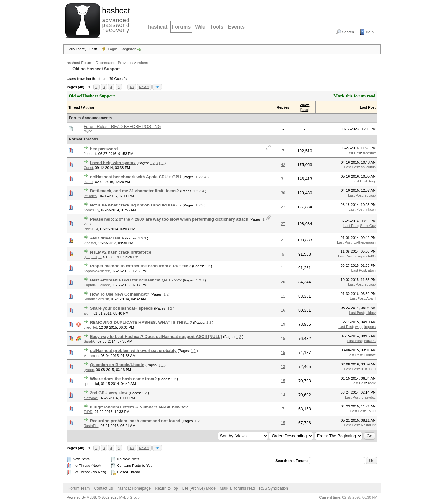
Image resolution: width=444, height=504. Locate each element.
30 (283, 193)
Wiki (200, 27)
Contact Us (103, 488)
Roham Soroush (96, 299)
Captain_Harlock (97, 285)
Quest (88, 168)
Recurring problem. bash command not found (135, 421)
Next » (144, 87)
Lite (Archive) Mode (199, 488)
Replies (283, 107)
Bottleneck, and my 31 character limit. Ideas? (135, 191)
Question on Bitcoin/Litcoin (117, 365)
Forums (181, 27)
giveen (89, 370)
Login (112, 49)
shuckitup (368, 167)
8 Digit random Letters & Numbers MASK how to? (139, 407)
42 (283, 165)
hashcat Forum (79, 63)
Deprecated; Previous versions (122, 63)
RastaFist (91, 426)
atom (372, 270)
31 (283, 179)
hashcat (158, 27)
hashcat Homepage (134, 488)
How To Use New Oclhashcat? (120, 294)
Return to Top (167, 488)
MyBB (91, 497)
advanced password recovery (115, 20)
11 (283, 268)
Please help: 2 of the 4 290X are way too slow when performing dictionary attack (169, 219)
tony (372, 181)
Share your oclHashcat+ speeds (122, 308)
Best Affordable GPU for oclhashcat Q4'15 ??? (136, 280)
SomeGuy (91, 210)
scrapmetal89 (365, 256)
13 (283, 367)
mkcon (371, 209)
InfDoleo (90, 196)
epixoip (370, 195)
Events (236, 27)
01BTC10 (368, 369)
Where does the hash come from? (123, 379)
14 (283, 395)
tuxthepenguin (365, 242)
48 (132, 87)
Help (370, 32)
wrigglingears (365, 327)
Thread (74, 107)
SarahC (90, 341)
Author (88, 107)
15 (283, 338)
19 (283, 324)
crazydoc (91, 398)
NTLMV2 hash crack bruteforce (121, 252)
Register (128, 49)
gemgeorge (93, 257)
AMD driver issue (107, 238)
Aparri (371, 298)
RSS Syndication (274, 488)
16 (283, 310)
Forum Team (79, 488)
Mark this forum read (354, 96)
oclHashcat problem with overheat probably (133, 351)
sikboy (371, 313)
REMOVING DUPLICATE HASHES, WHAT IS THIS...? (141, 322)
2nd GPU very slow (109, 393)
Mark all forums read (237, 488)
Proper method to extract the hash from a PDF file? (140, 266)
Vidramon (91, 356)
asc (305, 110)
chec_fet (90, 327)
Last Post (368, 107)
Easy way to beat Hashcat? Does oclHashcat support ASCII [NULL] (156, 336)
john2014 (91, 229)
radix (372, 383)
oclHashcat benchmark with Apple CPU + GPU (136, 177)
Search (348, 32)
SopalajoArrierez (97, 271)
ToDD (88, 412)
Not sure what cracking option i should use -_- (136, 205)
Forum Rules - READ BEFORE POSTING (122, 126)
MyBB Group (130, 497)
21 (283, 240)
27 (283, 207)
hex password (104, 149)
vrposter (90, 243)
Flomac (370, 355)
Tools (217, 27)
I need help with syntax (113, 163)
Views (304, 105)
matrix (88, 182)
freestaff (90, 154)
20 (283, 282)
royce (88, 131)
